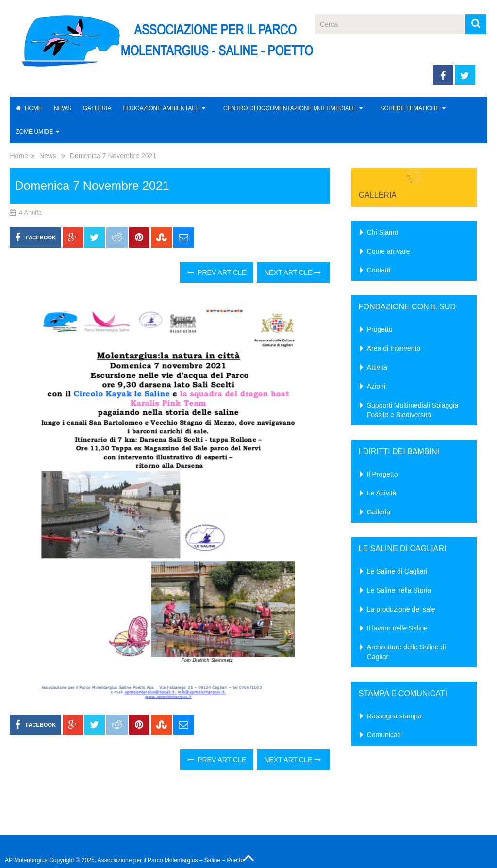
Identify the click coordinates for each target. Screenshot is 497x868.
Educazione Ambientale (161, 108)
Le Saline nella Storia (399, 590)
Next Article (292, 272)
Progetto (380, 329)
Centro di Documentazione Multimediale (290, 108)
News (63, 108)
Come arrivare (389, 251)
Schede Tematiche (410, 108)
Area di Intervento (394, 348)
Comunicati (384, 735)
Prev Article (217, 272)
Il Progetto (382, 474)
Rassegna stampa (394, 716)
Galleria (97, 108)
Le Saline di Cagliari (397, 571)
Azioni (376, 386)
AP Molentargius (26, 860)
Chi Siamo (383, 232)
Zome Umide (34, 132)
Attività (377, 367)
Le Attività (382, 493)
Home (29, 108)
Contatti (379, 270)
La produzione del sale (401, 609)
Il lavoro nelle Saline (397, 628)
